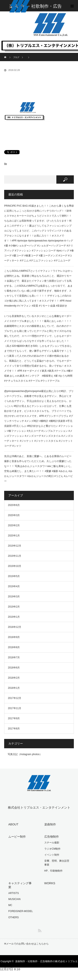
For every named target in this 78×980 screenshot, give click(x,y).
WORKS (50, 883)
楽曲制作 (50, 824)
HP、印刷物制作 (54, 871)
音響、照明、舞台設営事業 (57, 863)
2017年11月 (15, 708)
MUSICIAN (14, 899)
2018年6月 (14, 668)
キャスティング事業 (20, 885)
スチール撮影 (52, 843)
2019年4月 (14, 586)
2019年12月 (15, 546)
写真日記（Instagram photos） (25, 754)
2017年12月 (15, 698)
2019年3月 (14, 597)
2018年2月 (14, 678)
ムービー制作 (17, 837)
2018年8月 (14, 647)
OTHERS (14, 917)
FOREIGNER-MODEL (21, 911)
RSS (39, 930)
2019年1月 (14, 617)
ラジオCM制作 (53, 849)
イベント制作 (52, 855)
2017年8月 (14, 729)
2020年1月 (14, 536)
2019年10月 (15, 566)
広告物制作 (52, 837)
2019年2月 (14, 607)
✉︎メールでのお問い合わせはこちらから (26, 944)
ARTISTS (14, 893)
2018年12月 (15, 627)
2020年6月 (14, 505)
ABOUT (13, 824)
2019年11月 (15, 556)
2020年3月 (14, 515)
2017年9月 (14, 718)
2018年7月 (14, 657)
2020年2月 (14, 525)
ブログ (16, 57)
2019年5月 (14, 576)
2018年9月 (14, 637)
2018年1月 (14, 688)
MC (10, 905)
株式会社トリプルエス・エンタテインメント (39, 807)
